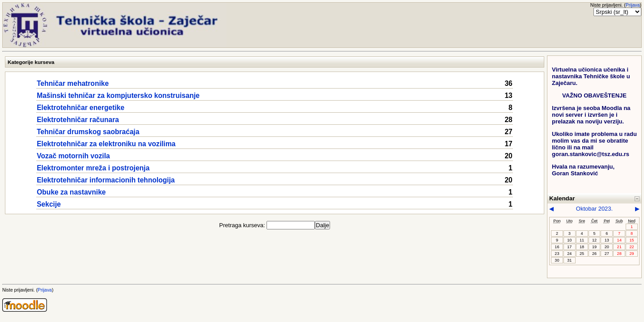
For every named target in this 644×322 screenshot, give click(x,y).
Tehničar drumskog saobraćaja (88, 132)
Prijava (633, 5)
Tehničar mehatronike (73, 83)
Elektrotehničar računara (78, 120)
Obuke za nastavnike (71, 192)
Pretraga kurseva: (243, 225)
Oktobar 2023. (594, 209)
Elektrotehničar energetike (80, 108)
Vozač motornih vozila (73, 156)
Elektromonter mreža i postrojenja (93, 168)
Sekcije (49, 204)
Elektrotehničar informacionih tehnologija (106, 180)
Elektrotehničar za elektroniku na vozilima (106, 144)
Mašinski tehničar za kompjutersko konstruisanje (118, 95)
